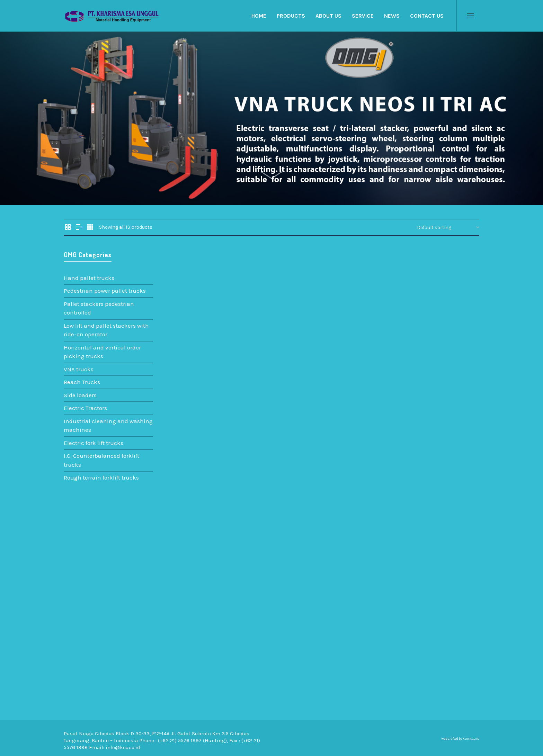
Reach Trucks (82, 382)
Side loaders (80, 395)
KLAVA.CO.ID (471, 739)
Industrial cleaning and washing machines (108, 426)
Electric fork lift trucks (94, 443)
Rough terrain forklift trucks (101, 477)
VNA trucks (79, 369)
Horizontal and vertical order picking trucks (102, 352)
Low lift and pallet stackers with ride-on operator (106, 330)
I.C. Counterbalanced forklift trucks (101, 460)
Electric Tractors (85, 408)
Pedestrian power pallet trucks (105, 291)
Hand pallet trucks (89, 278)
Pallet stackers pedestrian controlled (99, 308)
